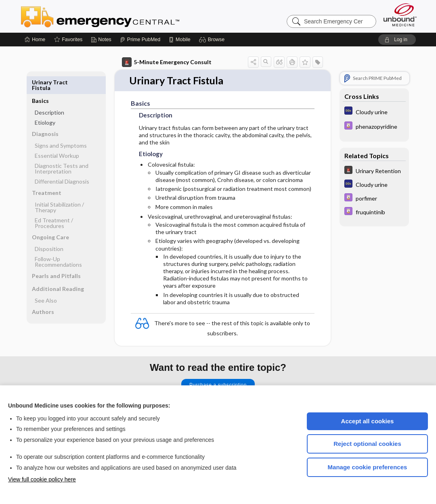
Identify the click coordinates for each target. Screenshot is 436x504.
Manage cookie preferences (368, 467)
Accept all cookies (368, 421)
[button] (213, 40)
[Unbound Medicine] (400, 15)
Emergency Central (121, 16)
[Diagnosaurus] (374, 112)
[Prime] (140, 40)
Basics (40, 82)
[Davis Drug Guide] (374, 127)
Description (49, 94)
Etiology (45, 104)
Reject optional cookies (367, 444)
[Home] (35, 40)
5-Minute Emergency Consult (167, 62)
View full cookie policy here (42, 479)
